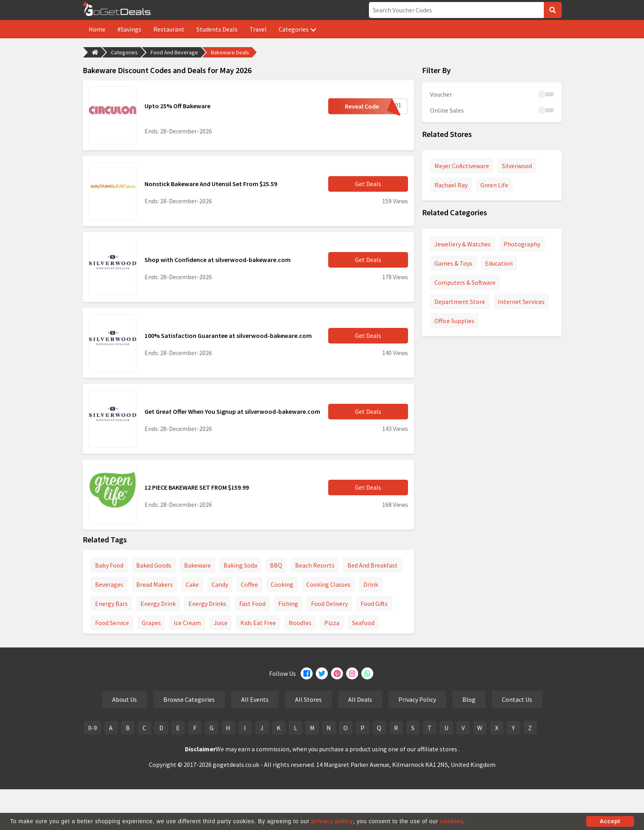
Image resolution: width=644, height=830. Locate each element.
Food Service (112, 623)
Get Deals (368, 184)
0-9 (93, 728)
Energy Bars (111, 604)
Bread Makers (155, 584)
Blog (469, 699)
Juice (221, 623)
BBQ (276, 565)
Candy (220, 584)
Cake (192, 584)
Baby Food (109, 565)
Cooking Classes (328, 584)
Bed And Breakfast (373, 565)
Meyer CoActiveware (462, 166)
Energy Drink (158, 604)
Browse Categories (189, 699)
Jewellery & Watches (463, 244)
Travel (258, 29)
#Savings (129, 29)
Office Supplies (454, 321)
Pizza (332, 623)
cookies (452, 821)
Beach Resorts (315, 565)
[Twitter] (322, 673)
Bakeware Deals (230, 52)
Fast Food (252, 604)
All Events (255, 699)
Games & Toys (453, 263)
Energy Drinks (207, 604)
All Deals (360, 699)
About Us (125, 699)
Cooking (282, 584)
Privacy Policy (417, 699)
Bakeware (197, 565)
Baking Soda (240, 565)
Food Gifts (374, 604)
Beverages (109, 584)
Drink (371, 584)
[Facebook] (307, 673)
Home (97, 29)
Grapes (151, 623)
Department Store (460, 302)
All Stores (308, 699)
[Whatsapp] (367, 673)
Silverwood (517, 166)
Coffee (249, 584)
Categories (297, 29)
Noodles (300, 623)
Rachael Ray (451, 185)
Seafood (363, 623)
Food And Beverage (174, 52)
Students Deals (217, 29)
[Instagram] (352, 673)
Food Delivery (329, 604)
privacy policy (332, 821)
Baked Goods (154, 565)
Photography (522, 244)
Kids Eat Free (258, 623)
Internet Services (521, 302)
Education (499, 263)
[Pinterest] (337, 673)
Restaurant (169, 29)
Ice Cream (187, 623)
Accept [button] (610, 821)
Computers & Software (465, 282)
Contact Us (517, 699)
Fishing (288, 604)
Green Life (494, 185)
